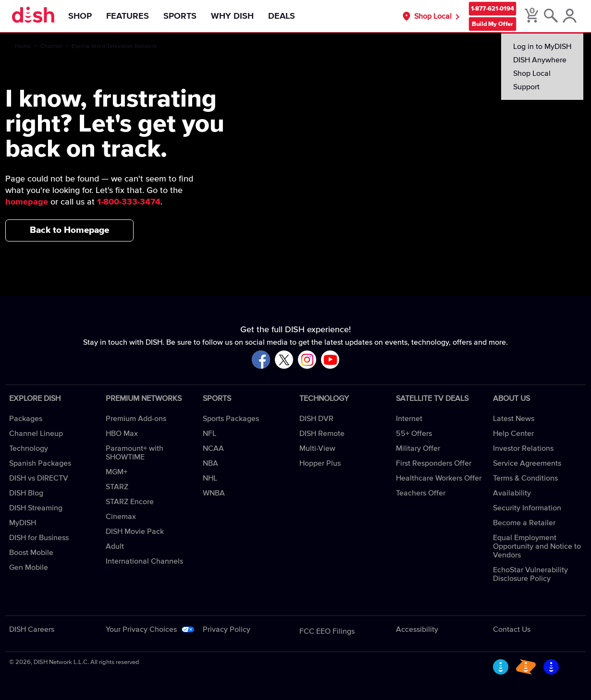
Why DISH (232, 16)
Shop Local (433, 16)
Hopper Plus (320, 463)
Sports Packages (231, 419)
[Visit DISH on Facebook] (261, 360)
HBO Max (122, 434)
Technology (29, 448)
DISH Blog (26, 493)
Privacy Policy (227, 629)
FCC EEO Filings (327, 631)
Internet (409, 419)
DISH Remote (322, 434)
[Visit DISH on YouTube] (330, 360)
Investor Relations (523, 448)
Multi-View (317, 448)
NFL (209, 434)
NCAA (213, 448)
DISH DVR (316, 419)
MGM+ (117, 472)
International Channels (144, 561)
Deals (282, 16)
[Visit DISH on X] (284, 360)
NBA (210, 463)
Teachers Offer (421, 493)
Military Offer (418, 448)
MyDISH (23, 523)
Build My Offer (492, 24)
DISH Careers (32, 629)
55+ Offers (414, 434)
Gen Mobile (29, 567)
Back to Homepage (69, 230)
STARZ (117, 487)
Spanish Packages (40, 463)
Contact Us (512, 629)
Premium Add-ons (136, 419)
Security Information (527, 508)
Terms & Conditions (525, 478)
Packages (26, 419)
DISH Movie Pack (135, 531)
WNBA (214, 493)
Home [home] (23, 47)
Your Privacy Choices (141, 629)
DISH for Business (39, 538)
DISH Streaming (36, 508)
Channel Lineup (36, 434)
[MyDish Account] (570, 16)
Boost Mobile (31, 553)
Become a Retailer (524, 523)
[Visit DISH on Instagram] (307, 360)
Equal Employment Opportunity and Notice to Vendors (537, 546)
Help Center (513, 434)
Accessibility (417, 629)
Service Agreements (527, 463)
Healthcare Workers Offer (439, 478)
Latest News (514, 419)
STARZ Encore (130, 502)
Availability (512, 493)
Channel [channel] (51, 47)
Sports (180, 16)
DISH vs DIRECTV (39, 478)
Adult (115, 546)
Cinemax (121, 517)
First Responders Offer (434, 463)
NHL (210, 478)
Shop (80, 16)
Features (128, 16)
